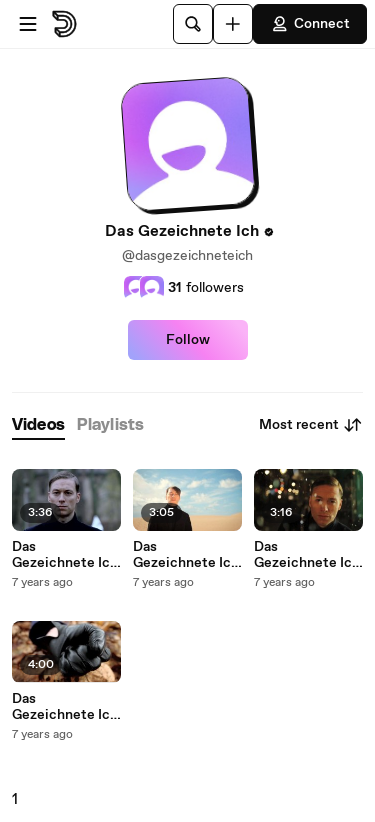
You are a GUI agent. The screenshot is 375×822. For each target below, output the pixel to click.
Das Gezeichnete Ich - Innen (65, 707)
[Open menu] (28, 24)
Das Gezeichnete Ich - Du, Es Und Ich (65, 555)
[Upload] (233, 24)
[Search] (193, 24)
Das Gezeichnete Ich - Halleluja (307, 555)
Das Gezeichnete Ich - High (186, 555)
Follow (188, 340)
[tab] (38, 425)
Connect (310, 24)
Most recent (311, 425)
